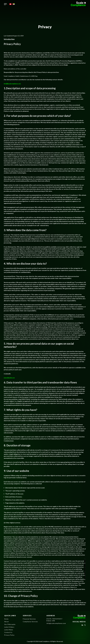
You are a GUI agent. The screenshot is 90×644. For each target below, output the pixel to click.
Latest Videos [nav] (10, 627)
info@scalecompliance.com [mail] (57, 623)
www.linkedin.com (10, 378)
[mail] (86, 573)
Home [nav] (7, 619)
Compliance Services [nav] (31, 622)
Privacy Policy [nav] (10, 635)
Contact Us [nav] (9, 632)
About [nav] (7, 622)
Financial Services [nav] (30, 619)
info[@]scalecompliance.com (13, 84)
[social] (82, 626)
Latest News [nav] (9, 630)
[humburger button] (6, 4)
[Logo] (79, 4)
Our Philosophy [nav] (10, 624)
